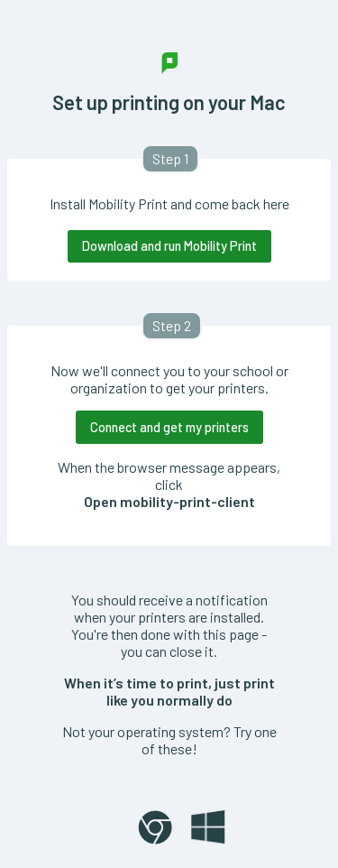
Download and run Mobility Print (169, 246)
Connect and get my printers (169, 427)
